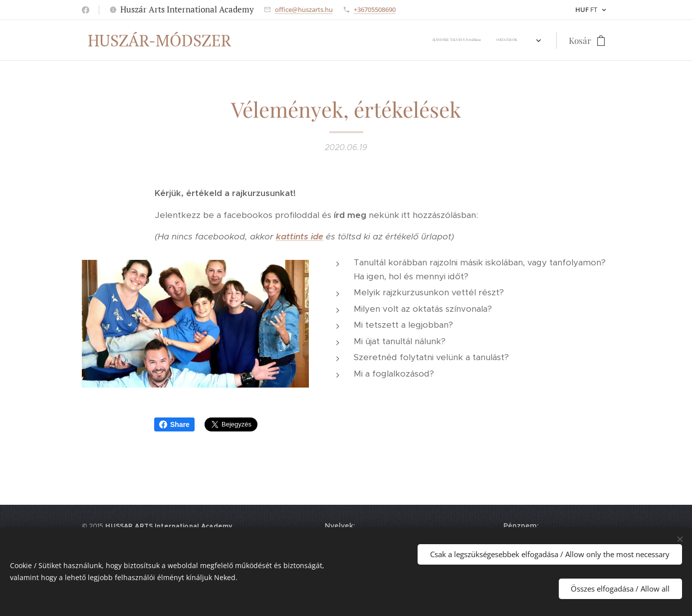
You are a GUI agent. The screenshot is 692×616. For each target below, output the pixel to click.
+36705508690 (375, 9)
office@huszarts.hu (304, 9)
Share (174, 424)
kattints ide (299, 236)
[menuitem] (260, 40)
